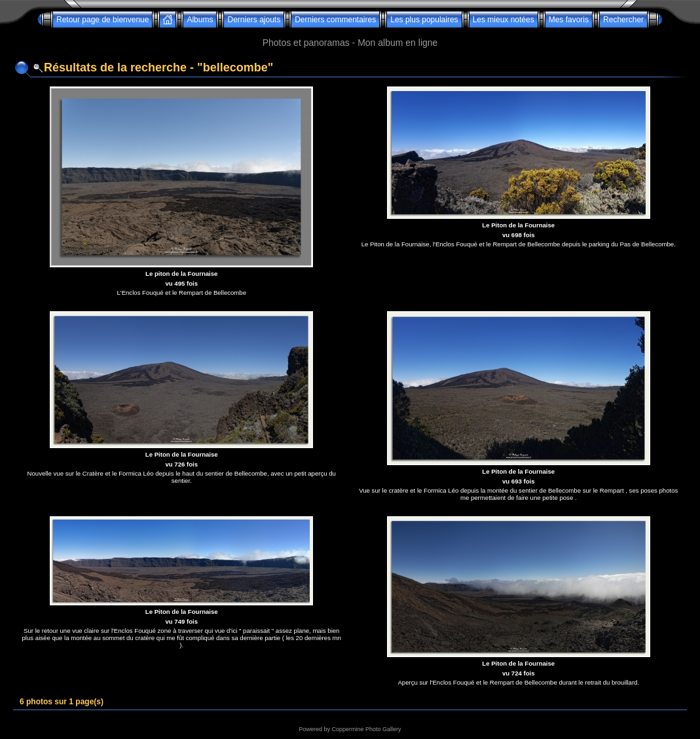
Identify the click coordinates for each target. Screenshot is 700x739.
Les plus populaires (424, 20)
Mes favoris (569, 20)
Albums (200, 20)
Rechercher (623, 20)
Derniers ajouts (254, 20)
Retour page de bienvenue (102, 20)
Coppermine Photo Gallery (366, 729)
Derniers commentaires (335, 20)
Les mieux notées (504, 20)
